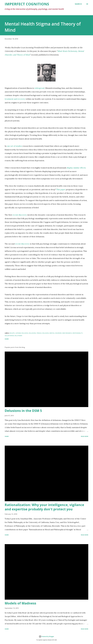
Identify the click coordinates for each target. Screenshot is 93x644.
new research (67, 333)
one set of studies (14, 146)
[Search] (78, 4)
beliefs (12, 333)
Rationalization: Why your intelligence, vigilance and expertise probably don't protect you (44, 507)
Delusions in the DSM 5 (23, 411)
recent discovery (20, 215)
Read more (85, 436)
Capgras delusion (22, 333)
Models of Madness (20, 603)
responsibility (78, 333)
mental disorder (55, 333)
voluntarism (9, 336)
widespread (39, 88)
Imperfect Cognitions (27, 4)
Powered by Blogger (46, 636)
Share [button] (7, 339)
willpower (18, 336)
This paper (61, 189)
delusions (32, 333)
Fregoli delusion (43, 333)
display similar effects (76, 168)
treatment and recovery (15, 99)
